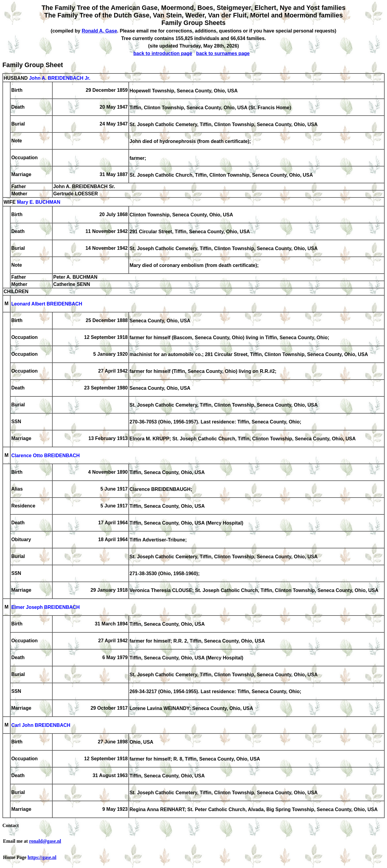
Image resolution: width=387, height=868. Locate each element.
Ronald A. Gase (100, 31)
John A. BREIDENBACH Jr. (60, 78)
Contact (11, 825)
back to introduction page (163, 53)
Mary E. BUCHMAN (38, 202)
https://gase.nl (42, 857)
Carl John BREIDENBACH (41, 725)
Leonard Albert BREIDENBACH (47, 304)
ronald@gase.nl (45, 841)
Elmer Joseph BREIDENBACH (45, 608)
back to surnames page (223, 53)
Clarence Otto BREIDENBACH (45, 456)
